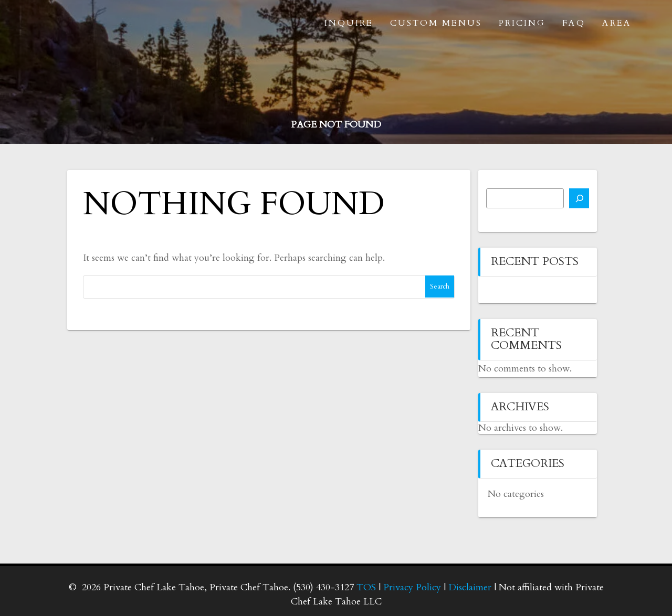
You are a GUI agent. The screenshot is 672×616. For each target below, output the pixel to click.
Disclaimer (470, 587)
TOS (366, 587)
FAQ (574, 23)
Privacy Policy (412, 587)
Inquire (349, 23)
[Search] (579, 198)
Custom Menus (436, 23)
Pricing (522, 23)
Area (617, 23)
